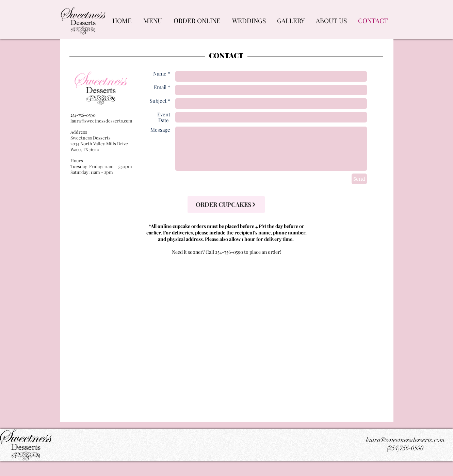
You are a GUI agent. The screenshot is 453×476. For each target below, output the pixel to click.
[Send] (359, 179)
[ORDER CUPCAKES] (226, 204)
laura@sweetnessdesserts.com (101, 121)
